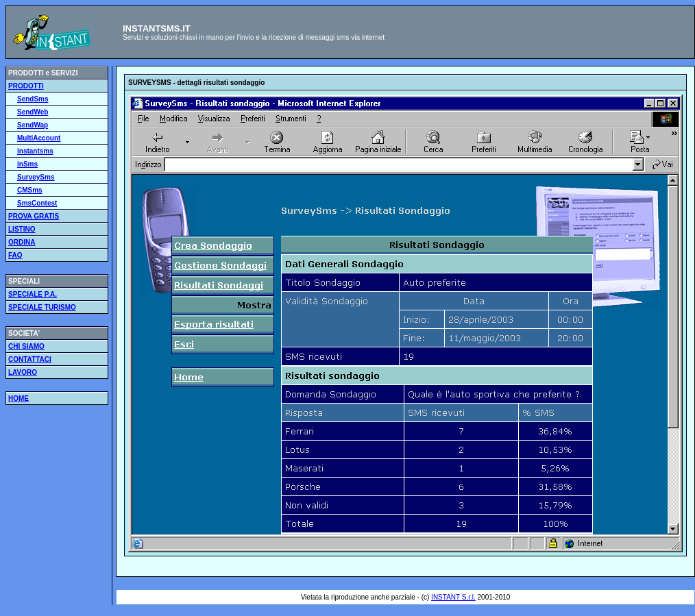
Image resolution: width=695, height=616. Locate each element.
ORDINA (22, 242)
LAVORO (23, 372)
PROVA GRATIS (34, 216)
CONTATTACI (30, 359)
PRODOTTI (26, 86)
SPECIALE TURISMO (42, 307)
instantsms (35, 151)
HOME (19, 398)
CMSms (30, 190)
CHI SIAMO (26, 346)
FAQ (15, 255)
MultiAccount (39, 138)
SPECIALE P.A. (33, 294)
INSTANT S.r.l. (453, 597)
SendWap (33, 125)
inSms (27, 164)
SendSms (33, 99)
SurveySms (36, 177)
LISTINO (22, 229)
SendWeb (33, 112)
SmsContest (37, 203)
